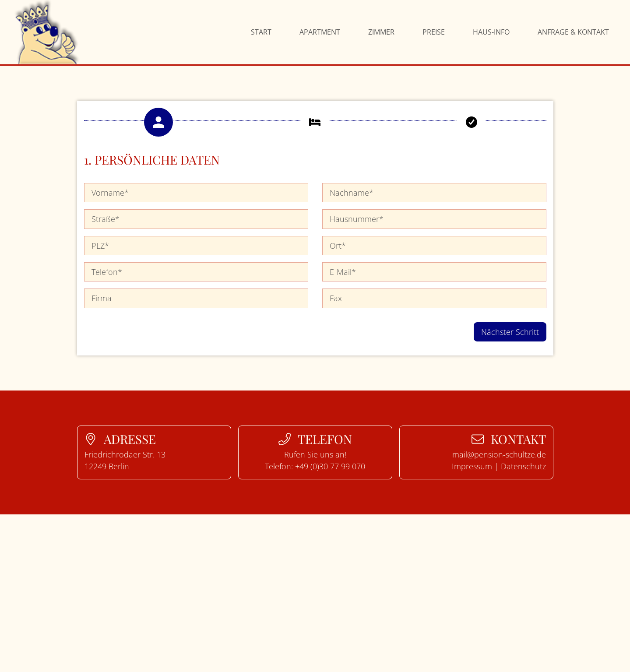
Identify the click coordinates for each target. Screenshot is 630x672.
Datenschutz (523, 466)
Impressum (472, 466)
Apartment (320, 32)
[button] (159, 122)
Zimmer (381, 32)
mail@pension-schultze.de (499, 454)
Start (261, 32)
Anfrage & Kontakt (573, 32)
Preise (434, 32)
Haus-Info (491, 32)
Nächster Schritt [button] (510, 332)
